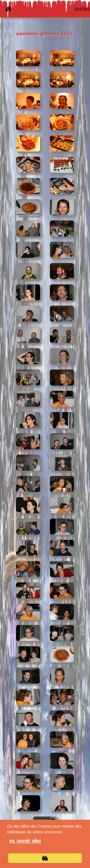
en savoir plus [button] (25, 840)
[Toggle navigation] (82, 9)
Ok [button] (45, 859)
